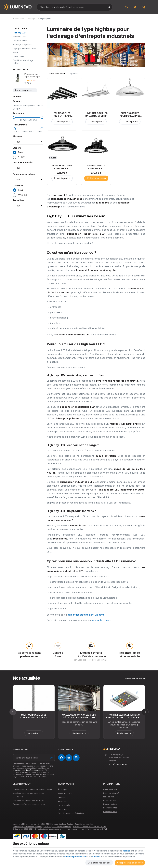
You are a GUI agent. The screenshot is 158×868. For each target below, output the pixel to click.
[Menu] (152, 7)
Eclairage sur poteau (23, 45)
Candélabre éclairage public (23, 62)
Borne (16, 52)
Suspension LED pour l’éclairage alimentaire (130, 115)
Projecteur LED (20, 41)
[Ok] (51, 758)
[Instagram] (76, 758)
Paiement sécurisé (111, 793)
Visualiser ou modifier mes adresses (28, 800)
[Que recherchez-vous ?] (75, 7)
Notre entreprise (110, 789)
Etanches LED (19, 37)
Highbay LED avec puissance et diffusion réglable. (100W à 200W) (62, 167)
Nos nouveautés (110, 808)
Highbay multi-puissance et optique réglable (96, 167)
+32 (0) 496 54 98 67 (118, 764)
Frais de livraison (110, 797)
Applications (63, 801)
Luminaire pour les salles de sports (96, 115)
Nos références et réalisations (71, 813)
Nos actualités (26, 678)
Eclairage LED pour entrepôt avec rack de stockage (62, 115)
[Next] (145, 712)
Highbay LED (19, 33)
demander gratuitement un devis (86, 615)
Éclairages (32, 19)
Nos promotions (110, 804)
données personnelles (75, 857)
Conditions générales (84, 824)
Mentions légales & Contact (62, 824)
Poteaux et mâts (65, 793)
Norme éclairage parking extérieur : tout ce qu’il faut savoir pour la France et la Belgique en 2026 (124, 716)
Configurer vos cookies (99, 863)
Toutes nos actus (133, 679)
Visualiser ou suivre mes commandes (29, 793)
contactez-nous (101, 620)
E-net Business (41, 829)
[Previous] (13, 712)
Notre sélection (65, 809)
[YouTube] (69, 758)
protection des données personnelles (29, 770)
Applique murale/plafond (24, 48)
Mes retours (18, 797)
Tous (18, 152)
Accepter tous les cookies (130, 863)
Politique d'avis (110, 800)
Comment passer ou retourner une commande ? (33, 789)
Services (62, 797)
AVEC (22, 195)
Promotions (20, 69)
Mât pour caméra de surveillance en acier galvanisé (34, 716)
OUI (22, 157)
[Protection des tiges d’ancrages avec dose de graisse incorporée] (18, 78)
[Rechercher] (109, 7)
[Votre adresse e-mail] (34, 758)
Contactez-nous (110, 812)
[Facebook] (61, 758)
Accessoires (19, 56)
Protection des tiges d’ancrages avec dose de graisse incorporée (33, 75)
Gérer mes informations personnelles (29, 804)
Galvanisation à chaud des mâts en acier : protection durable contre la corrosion (79, 716)
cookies (126, 851)
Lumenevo (19, 19)
